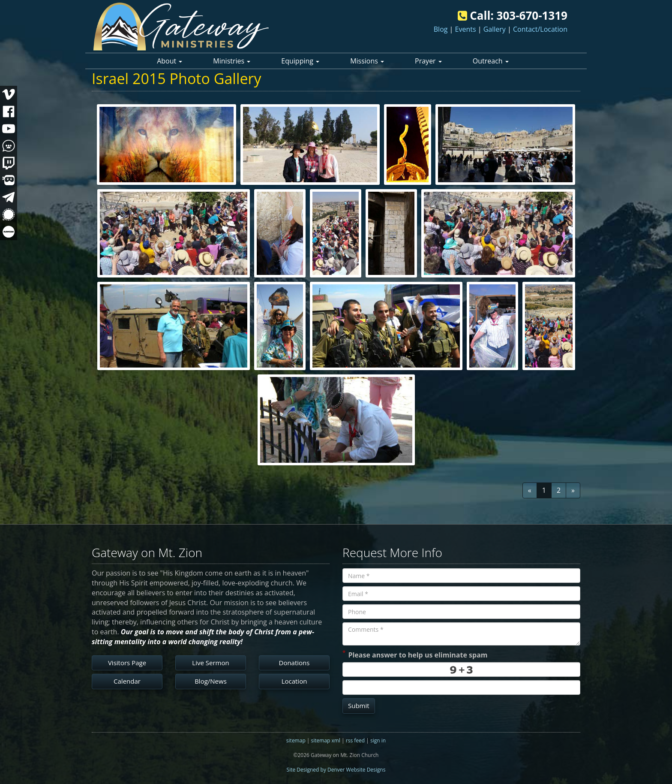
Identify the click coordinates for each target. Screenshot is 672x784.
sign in (378, 740)
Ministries (232, 61)
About (169, 61)
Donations (294, 663)
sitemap (296, 740)
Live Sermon (210, 663)
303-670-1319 (532, 15)
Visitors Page (127, 663)
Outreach (491, 61)
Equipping (300, 61)
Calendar (127, 681)
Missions (367, 61)
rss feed (355, 740)
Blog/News (211, 681)
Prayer (428, 61)
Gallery (495, 29)
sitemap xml (326, 740)
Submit (359, 706)
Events (466, 29)
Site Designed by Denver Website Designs (336, 770)
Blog (441, 29)
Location (294, 681)
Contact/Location (540, 29)
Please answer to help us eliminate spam (415, 654)
